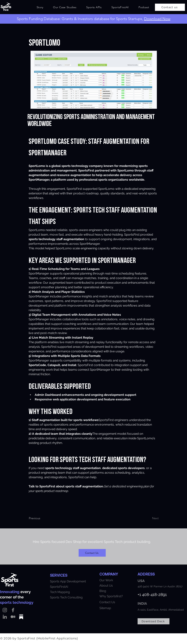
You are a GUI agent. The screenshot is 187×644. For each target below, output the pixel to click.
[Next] (146, 518)
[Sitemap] (123, 608)
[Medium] (13, 617)
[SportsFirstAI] (69, 587)
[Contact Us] (92, 553)
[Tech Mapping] (66, 592)
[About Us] (118, 585)
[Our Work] (118, 580)
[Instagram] (5, 610)
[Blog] (117, 591)
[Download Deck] (154, 621)
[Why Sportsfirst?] (117, 596)
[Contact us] (170, 7)
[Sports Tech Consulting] (70, 597)
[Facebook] (13, 610)
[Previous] (44, 518)
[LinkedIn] (5, 617)
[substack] (21, 617)
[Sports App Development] (74, 581)
